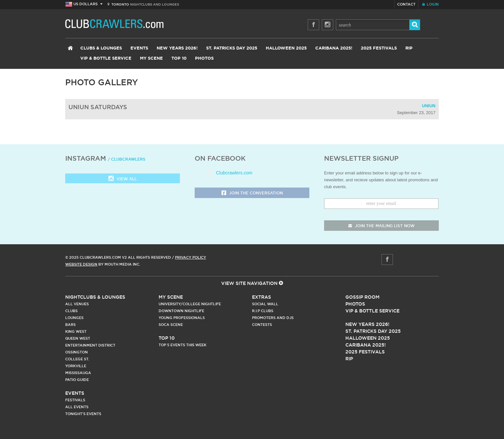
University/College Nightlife (190, 304)
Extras (262, 297)
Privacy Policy (191, 257)
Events (139, 48)
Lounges (74, 318)
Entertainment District (90, 345)
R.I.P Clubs (263, 311)
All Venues (77, 304)
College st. (77, 359)
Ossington (77, 352)
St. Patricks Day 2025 (232, 48)
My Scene (151, 59)
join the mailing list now (381, 226)
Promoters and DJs (273, 318)
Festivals (75, 400)
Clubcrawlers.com (234, 173)
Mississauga (78, 373)
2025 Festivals (379, 48)
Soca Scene (171, 325)
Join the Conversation (252, 193)
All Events (77, 407)
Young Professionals (182, 318)
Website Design (81, 264)
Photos (204, 59)
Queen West (78, 338)
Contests (262, 325)
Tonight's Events (83, 414)
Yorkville (76, 366)
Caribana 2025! (334, 48)
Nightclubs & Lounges (95, 297)
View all (123, 179)
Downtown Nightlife (181, 311)
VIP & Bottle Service (106, 59)
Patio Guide (77, 380)
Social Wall (265, 304)
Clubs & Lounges (101, 48)
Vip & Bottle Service (372, 311)
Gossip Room (362, 297)
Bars (70, 325)
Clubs (71, 311)
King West (76, 331)
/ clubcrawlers (127, 159)
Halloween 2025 (286, 48)
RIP (409, 48)
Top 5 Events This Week (183, 345)
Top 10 (179, 59)
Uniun (429, 106)
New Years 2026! (177, 48)
